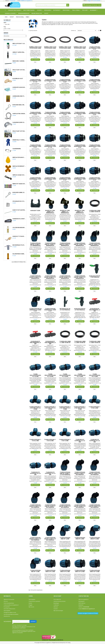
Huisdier (39, 10)
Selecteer (87, 31)
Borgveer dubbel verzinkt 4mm (19, 192)
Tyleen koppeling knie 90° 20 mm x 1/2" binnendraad (65, 277)
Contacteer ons (84, 596)
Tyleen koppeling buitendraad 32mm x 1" (50, 81)
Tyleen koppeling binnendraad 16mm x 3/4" (80, 179)
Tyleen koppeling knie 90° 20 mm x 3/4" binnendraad (95, 244)
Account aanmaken (97, 1)
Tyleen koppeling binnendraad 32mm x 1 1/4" (50, 146)
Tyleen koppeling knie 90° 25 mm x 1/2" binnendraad (50, 277)
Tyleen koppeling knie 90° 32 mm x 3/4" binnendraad (80, 244)
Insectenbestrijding (29, 10)
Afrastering (66, 10)
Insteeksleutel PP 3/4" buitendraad (65, 309)
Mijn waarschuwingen (58, 611)
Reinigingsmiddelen (24, 13)
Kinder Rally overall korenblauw (19, 140)
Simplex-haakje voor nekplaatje (19, 175)
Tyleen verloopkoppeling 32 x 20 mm (50, 375)
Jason (7, 24)
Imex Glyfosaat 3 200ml (19, 44)
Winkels (30, 603)
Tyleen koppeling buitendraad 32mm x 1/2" (95, 48)
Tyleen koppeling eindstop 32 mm (50, 571)
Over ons (6, 601)
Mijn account (31, 607)
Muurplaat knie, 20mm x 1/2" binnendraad (65, 212)
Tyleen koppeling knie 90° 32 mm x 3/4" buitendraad (95, 473)
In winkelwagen (35, 60)
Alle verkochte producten (19, 262)
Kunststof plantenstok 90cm (19, 210)
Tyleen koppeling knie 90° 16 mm (35, 571)
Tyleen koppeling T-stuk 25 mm (35, 440)
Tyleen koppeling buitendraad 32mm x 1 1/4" (35, 81)
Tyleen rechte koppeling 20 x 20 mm (35, 473)
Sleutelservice (7, 616)
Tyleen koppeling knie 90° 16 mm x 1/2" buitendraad (50, 539)
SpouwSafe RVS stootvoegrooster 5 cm (19, 201)
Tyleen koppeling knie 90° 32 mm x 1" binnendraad (50, 244)
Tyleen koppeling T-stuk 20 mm (50, 440)
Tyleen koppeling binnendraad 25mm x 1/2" (35, 179)
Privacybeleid (7, 607)
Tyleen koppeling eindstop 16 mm (95, 571)
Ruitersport (57, 10)
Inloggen (89, 1)
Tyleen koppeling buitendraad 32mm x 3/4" (65, 81)
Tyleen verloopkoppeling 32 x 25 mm (35, 375)
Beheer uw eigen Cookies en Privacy (88, 613)
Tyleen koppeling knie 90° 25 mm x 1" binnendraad (65, 244)
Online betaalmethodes (9, 603)
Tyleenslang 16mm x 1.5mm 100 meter (95, 342)
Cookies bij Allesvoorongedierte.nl (11, 605)
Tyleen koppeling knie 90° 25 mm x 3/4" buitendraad (80, 506)
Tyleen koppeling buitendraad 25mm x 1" (80, 81)
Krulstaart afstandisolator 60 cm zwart (19, 131)
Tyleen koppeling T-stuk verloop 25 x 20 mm (50, 408)
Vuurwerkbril (17, 149)
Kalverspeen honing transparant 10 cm (19, 254)
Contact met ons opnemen (34, 601)
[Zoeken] (52, 5)
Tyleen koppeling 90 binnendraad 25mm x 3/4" (35, 310)
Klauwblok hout (18, 79)
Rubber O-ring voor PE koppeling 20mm (65, 48)
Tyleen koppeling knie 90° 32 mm (65, 538)
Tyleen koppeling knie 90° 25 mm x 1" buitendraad (50, 506)
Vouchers (56, 609)
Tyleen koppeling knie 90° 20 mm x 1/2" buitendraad (35, 539)
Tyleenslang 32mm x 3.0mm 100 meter (95, 211)
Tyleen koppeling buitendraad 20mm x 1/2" (80, 114)
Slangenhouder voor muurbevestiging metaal (19, 122)
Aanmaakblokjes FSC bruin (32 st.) (19, 96)
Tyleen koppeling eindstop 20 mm (80, 571)
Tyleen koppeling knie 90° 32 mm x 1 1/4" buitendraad (65, 473)
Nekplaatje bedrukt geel (19, 166)
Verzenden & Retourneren (9, 609)
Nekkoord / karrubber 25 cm (19, 61)
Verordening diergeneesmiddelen (11, 614)
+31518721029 (12, 1)
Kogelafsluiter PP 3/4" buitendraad (80, 309)
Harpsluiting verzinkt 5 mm (19, 114)
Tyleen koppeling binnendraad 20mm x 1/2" (65, 179)
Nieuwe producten (37, 13)
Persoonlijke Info (57, 599)
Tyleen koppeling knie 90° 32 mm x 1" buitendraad (80, 473)
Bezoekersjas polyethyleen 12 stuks (19, 245)
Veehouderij (47, 10)
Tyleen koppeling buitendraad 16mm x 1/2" (35, 146)
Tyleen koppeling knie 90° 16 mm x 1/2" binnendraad (80, 277)
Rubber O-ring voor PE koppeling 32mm (35, 48)
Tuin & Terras (76, 10)
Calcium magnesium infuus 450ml (19, 228)
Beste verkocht (8, 40)
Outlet (46, 13)
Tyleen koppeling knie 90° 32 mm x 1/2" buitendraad (35, 506)
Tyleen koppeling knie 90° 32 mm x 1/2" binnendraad (35, 277)
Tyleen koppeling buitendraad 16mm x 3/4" (95, 114)
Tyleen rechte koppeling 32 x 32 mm (80, 441)
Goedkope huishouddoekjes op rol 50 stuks (19, 87)
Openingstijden (7, 611)
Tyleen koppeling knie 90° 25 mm (80, 538)
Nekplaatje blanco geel (19, 157)
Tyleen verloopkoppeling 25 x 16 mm (80, 375)
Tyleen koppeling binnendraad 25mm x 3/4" (50, 310)
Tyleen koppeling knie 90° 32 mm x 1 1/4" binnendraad (35, 244)
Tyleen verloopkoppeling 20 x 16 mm (95, 375)
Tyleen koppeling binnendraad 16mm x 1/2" (95, 179)
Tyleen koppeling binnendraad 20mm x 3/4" (50, 179)
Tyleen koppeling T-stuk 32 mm (95, 407)
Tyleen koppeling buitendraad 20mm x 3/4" (65, 114)
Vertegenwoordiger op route (10, 612)
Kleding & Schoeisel (10, 13)
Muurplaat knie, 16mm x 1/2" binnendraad (80, 212)
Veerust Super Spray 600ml (19, 52)
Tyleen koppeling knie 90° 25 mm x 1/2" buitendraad (65, 506)
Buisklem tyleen (35, 211)
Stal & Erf (85, 10)
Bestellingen (56, 603)
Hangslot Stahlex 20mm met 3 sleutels (19, 236)
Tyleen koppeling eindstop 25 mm (65, 571)
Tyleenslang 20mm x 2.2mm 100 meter (80, 342)
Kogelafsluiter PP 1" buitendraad (95, 277)
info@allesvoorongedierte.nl (26, 1)
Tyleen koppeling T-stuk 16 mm (65, 440)
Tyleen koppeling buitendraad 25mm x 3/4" (95, 81)
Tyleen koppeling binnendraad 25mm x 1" (95, 146)
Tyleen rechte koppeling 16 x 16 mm (50, 473)
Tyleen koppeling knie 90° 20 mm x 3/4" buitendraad (95, 506)
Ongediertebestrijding (14, 10)
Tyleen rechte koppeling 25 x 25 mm (95, 441)
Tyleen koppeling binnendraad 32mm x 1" (65, 146)
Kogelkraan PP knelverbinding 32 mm (95, 310)
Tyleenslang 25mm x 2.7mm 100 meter (65, 342)
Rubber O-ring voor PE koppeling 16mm (80, 48)
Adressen (56, 607)
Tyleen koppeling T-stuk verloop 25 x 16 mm (65, 408)
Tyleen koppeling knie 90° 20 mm (95, 538)
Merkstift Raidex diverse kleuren (19, 184)
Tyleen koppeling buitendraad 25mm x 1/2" (35, 114)
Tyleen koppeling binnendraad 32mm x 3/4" (80, 146)
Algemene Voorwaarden (9, 599)
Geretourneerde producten (60, 601)
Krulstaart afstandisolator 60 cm (19, 70)
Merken (6, 33)
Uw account (57, 596)
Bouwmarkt (93, 10)
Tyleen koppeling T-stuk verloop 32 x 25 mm (35, 408)
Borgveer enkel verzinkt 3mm (19, 105)
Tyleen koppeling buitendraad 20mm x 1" (50, 114)
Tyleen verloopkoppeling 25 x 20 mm (65, 375)
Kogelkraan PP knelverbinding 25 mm (35, 343)
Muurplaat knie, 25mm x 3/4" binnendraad (50, 212)
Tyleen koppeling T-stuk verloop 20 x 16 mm (80, 408)
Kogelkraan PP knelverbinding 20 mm (50, 343)
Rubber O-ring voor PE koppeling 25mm (50, 48)
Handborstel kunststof (19, 219)
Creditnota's (56, 605)
